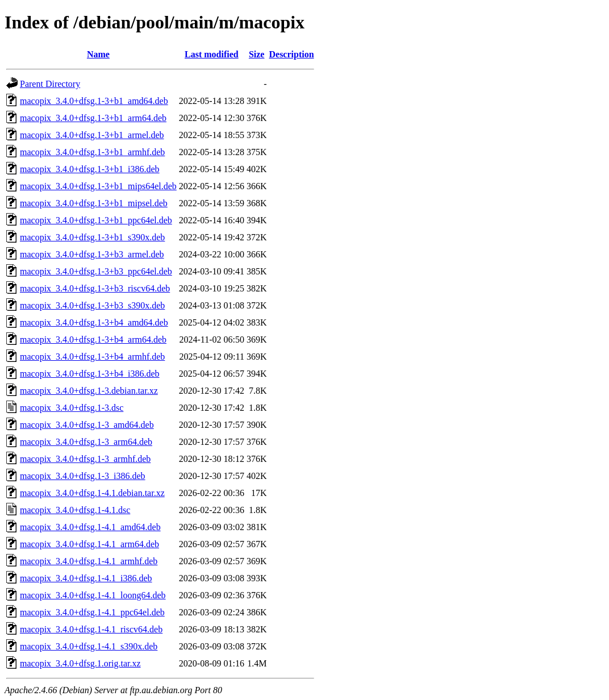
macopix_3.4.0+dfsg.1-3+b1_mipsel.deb (94, 203)
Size (257, 54)
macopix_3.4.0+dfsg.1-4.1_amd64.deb (90, 527)
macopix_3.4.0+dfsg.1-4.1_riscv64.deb (91, 629)
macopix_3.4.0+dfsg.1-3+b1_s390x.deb (92, 237)
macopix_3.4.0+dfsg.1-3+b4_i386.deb (90, 374)
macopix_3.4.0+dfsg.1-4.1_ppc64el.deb (92, 612)
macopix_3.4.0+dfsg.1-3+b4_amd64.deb (94, 322)
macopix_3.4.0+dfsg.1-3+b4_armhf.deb (92, 357)
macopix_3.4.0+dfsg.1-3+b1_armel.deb (92, 135)
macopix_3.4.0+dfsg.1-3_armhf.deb (85, 459)
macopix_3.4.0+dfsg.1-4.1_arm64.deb (89, 544)
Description (291, 54)
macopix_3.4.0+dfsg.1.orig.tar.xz (80, 663)
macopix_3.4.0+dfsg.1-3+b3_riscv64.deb (95, 288)
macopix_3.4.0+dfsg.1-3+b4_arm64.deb (93, 339)
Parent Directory (50, 84)
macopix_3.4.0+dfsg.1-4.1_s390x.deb (89, 646)
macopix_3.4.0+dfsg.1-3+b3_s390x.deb (92, 305)
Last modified (212, 54)
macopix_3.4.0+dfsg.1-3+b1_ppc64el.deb (96, 220)
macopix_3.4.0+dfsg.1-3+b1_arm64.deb (93, 118)
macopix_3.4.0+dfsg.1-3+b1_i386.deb (90, 169)
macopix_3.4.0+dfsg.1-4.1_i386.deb (86, 578)
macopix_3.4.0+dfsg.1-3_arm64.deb (86, 442)
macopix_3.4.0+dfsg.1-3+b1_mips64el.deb (98, 186)
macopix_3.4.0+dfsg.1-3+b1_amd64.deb (94, 101)
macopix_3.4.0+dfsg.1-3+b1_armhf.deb (92, 152)
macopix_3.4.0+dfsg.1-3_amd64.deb (87, 425)
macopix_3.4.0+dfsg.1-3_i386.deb (83, 476)
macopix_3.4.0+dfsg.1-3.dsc (72, 408)
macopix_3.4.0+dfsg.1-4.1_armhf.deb (89, 561)
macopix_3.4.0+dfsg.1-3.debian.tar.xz (89, 391)
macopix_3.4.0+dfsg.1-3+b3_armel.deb (92, 254)
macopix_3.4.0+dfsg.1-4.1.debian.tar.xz (92, 493)
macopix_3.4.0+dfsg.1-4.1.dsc (75, 510)
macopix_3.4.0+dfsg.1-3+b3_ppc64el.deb (96, 271)
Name (98, 54)
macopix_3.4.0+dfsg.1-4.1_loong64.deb (93, 595)
